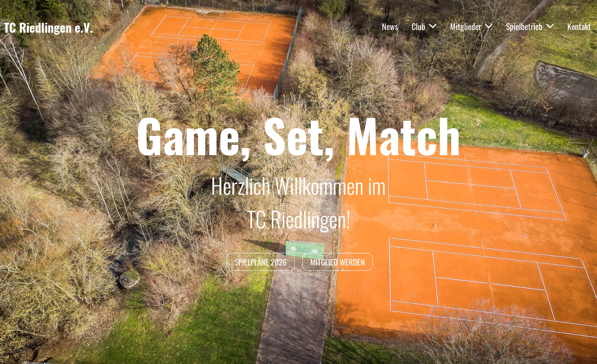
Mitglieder (471, 26)
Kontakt (579, 26)
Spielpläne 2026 (261, 262)
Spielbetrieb (530, 26)
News (390, 26)
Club (424, 26)
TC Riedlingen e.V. (48, 28)
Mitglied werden (338, 262)
